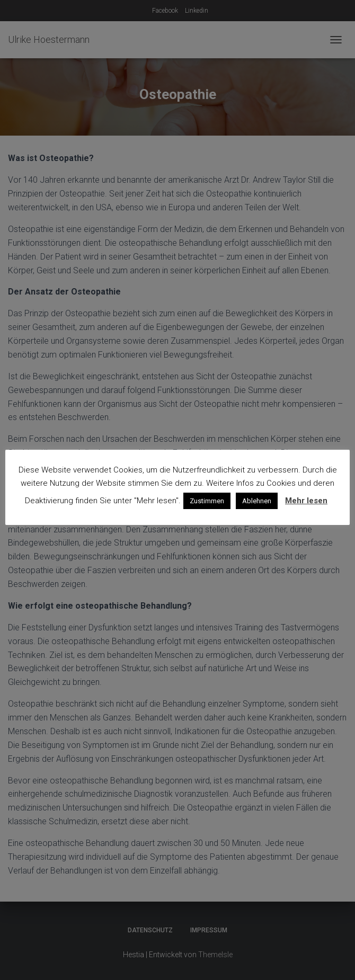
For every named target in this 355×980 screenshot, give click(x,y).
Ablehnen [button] (257, 501)
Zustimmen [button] (207, 501)
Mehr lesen (306, 501)
